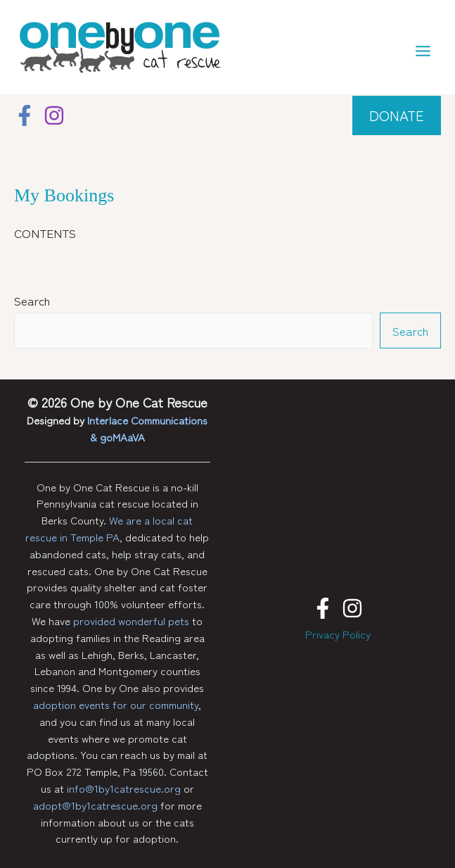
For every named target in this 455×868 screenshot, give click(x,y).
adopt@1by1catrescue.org (95, 805)
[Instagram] (54, 115)
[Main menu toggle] (424, 51)
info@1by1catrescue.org (124, 788)
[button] (397, 115)
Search (32, 300)
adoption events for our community (116, 704)
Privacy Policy (338, 634)
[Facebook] (25, 115)
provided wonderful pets (131, 621)
